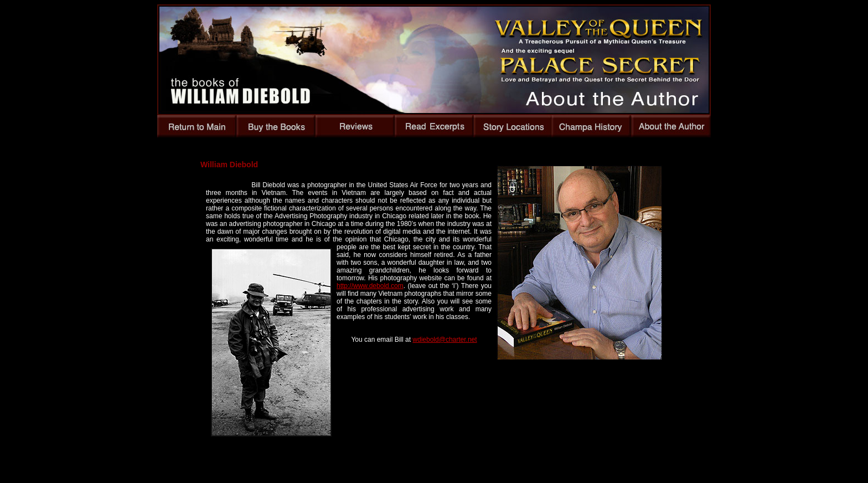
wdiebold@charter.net (445, 340)
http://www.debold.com (370, 286)
